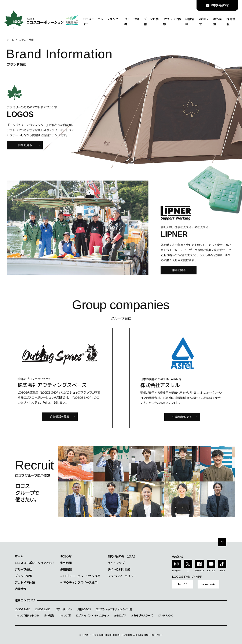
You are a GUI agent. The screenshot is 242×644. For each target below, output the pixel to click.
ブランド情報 (151, 20)
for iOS (183, 584)
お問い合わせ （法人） (122, 556)
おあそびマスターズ (142, 616)
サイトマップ (116, 563)
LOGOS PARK (22, 609)
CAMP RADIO (166, 616)
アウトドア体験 (172, 20)
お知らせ (203, 20)
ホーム (10, 43)
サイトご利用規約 (119, 569)
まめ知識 (49, 616)
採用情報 (231, 20)
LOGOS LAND (43, 609)
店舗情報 (190, 20)
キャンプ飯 (65, 616)
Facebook (199, 571)
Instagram (176, 571)
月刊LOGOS (84, 609)
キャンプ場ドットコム (27, 616)
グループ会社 (132, 20)
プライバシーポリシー (122, 576)
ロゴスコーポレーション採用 (82, 576)
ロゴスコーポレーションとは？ (100, 20)
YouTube (211, 571)
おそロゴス (120, 616)
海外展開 (217, 20)
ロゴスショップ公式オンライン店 (114, 609)
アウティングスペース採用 (80, 582)
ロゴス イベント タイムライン (92, 616)
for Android (208, 584)
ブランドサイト (64, 609)
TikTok (222, 571)
